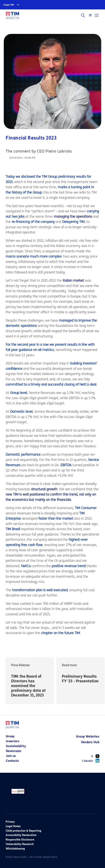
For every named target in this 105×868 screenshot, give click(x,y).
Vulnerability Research (20, 844)
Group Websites (88, 736)
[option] (30, 684)
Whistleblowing (15, 849)
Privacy (10, 822)
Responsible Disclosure (20, 840)
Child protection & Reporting (23, 831)
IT (90, 15)
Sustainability (16, 746)
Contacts (12, 761)
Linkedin (91, 761)
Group (10, 736)
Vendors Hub (90, 742)
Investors (13, 741)
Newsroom (14, 751)
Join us (11, 756)
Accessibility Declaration (21, 835)
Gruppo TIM (9, 5)
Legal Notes (13, 826)
